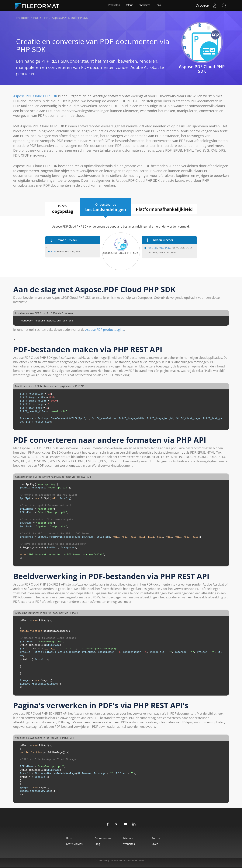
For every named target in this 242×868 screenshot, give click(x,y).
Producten (113, 6)
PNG (161, 248)
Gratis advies (70, 844)
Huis (64, 838)
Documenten (101, 838)
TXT (155, 248)
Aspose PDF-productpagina (105, 330)
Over (160, 6)
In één (61, 209)
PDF (53, 252)
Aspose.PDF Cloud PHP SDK (35, 96)
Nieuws (129, 838)
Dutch (202, 6)
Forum (159, 838)
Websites (145, 6)
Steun (130, 6)
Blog (95, 844)
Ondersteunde (106, 207)
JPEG (167, 248)
